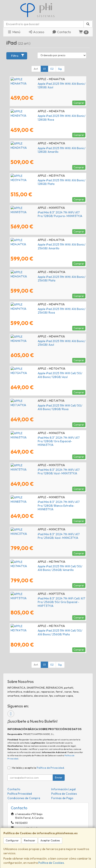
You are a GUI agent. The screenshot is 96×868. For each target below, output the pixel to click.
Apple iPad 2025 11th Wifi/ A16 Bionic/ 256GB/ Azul (43, 341)
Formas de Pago (62, 798)
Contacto (62, 32)
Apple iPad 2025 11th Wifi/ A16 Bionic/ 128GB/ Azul (42, 84)
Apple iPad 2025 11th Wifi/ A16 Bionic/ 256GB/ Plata (44, 277)
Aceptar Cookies (50, 840)
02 (52, 69)
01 (44, 69)
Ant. (36, 69)
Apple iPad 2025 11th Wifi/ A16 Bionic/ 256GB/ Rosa (43, 309)
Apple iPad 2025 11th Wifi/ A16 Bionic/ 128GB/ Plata (43, 180)
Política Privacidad (20, 794)
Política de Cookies (51, 863)
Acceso (36, 32)
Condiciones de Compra (24, 798)
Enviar (59, 777)
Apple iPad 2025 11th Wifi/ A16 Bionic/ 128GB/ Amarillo (45, 148)
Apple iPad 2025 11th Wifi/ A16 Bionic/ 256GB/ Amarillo (46, 244)
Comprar (79, 103)
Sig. (60, 69)
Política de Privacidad (50, 768)
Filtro (18, 56)
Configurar (12, 840)
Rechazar (30, 840)
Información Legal (63, 789)
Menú (14, 32)
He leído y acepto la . (38, 768)
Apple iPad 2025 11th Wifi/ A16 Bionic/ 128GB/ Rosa (43, 116)
